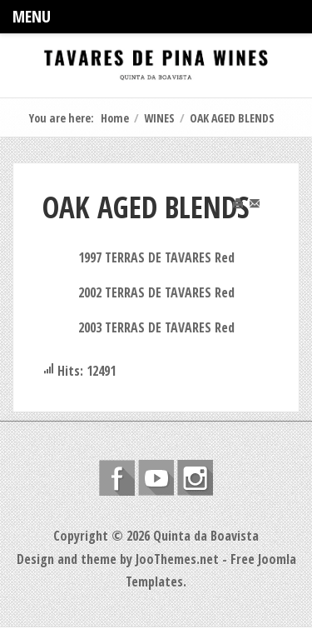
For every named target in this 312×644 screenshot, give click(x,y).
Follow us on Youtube (156, 478)
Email (263, 213)
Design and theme (67, 559)
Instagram (195, 478)
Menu (32, 16)
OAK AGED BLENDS (146, 207)
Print (246, 213)
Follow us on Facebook (117, 478)
